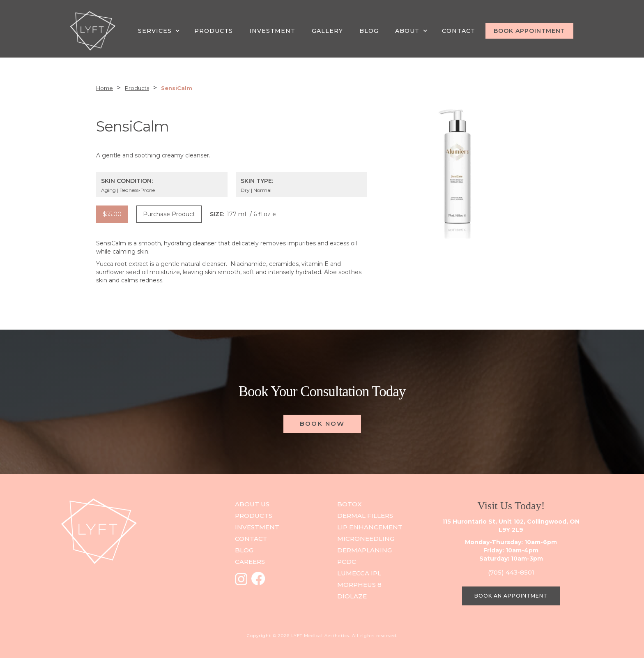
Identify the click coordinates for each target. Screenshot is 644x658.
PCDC (347, 562)
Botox (350, 504)
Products (137, 88)
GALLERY (327, 31)
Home (105, 88)
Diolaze (352, 596)
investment (257, 527)
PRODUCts (254, 516)
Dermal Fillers (365, 516)
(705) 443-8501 (511, 572)
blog (244, 550)
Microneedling (366, 539)
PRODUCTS (214, 31)
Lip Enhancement (370, 527)
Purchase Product (169, 214)
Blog (369, 31)
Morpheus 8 (359, 585)
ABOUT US (252, 504)
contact (251, 539)
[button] (160, 31)
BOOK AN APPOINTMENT (511, 596)
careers (250, 562)
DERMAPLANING (365, 550)
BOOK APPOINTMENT (529, 31)
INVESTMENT (272, 31)
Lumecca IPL (359, 573)
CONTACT (459, 31)
